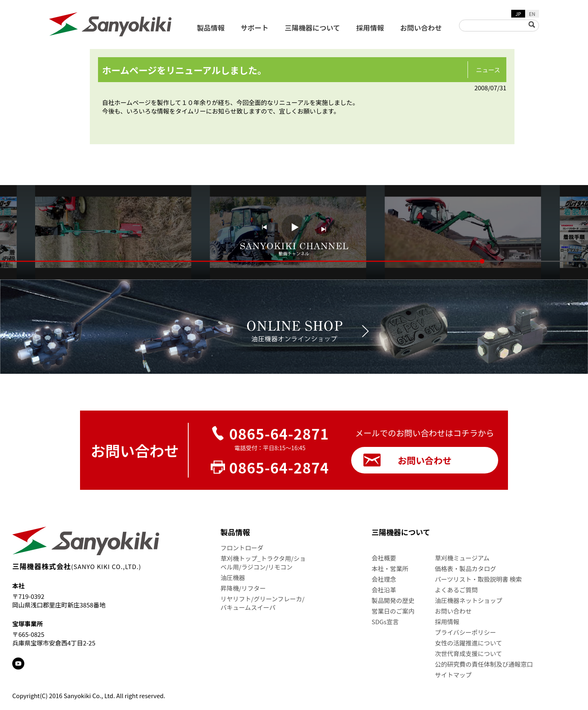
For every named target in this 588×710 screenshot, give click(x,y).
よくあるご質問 (456, 590)
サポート (255, 28)
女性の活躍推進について (469, 643)
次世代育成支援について (469, 653)
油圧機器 (233, 577)
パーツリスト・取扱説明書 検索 (478, 579)
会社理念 (384, 579)
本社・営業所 (390, 568)
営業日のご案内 (393, 611)
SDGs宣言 (385, 622)
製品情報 (211, 28)
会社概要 (384, 558)
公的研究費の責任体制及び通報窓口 (484, 664)
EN (532, 14)
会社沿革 (384, 590)
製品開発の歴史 (393, 600)
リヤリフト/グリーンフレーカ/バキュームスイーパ (263, 603)
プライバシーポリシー (465, 632)
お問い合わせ (421, 28)
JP (518, 14)
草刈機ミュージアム (462, 558)
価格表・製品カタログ (465, 568)
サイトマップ (453, 675)
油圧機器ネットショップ (469, 600)
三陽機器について (312, 28)
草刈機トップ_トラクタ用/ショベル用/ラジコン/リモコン (263, 563)
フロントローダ (242, 548)
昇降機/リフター (243, 588)
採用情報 (370, 28)
